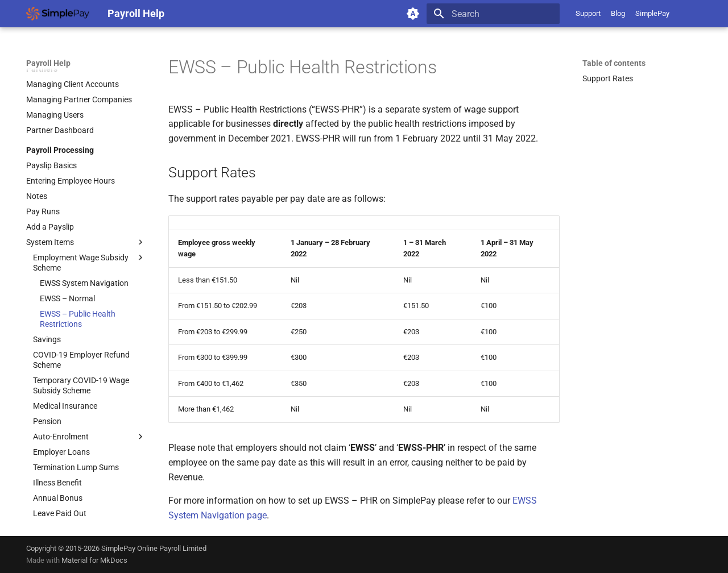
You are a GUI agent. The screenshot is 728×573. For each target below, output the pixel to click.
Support (588, 13)
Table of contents (614, 63)
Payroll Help (48, 63)
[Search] (493, 14)
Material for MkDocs (94, 560)
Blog (618, 13)
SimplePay (652, 13)
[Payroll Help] (58, 14)
